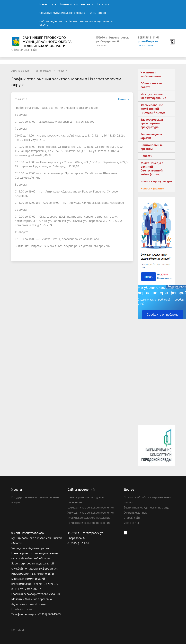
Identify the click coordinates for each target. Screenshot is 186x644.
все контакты (145, 45)
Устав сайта (131, 523)
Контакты (18, 630)
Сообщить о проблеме (163, 315)
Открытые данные (136, 513)
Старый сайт (132, 518)
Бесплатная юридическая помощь (146, 507)
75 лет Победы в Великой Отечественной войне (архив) (152, 169)
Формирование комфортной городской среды (153, 109)
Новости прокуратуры (156, 181)
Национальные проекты (152, 147)
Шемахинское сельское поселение (91, 507)
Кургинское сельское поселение (89, 518)
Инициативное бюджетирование (153, 96)
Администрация (21, 71)
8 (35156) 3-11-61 (149, 37)
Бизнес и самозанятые (75, 4)
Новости (62, 71)
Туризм (102, 4)
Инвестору (46, 4)
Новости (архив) (152, 188)
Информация (44, 71)
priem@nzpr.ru (148, 41)
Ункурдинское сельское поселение (91, 513)
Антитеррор (98, 13)
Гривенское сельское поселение (89, 523)
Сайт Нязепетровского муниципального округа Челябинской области (41, 42)
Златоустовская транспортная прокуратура (152, 123)
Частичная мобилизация (151, 74)
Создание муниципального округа (62, 13)
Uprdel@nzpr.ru (22, 609)
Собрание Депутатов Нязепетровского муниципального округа (77, 23)
